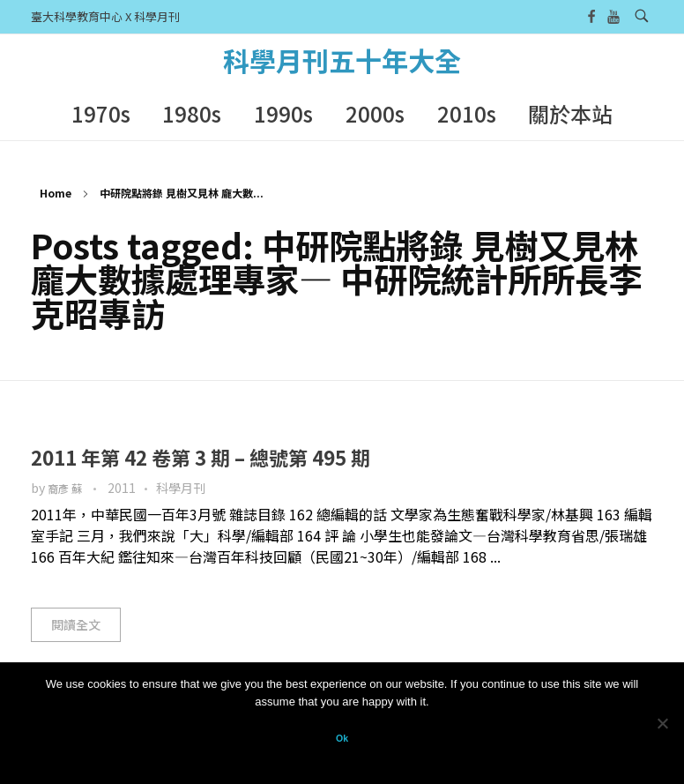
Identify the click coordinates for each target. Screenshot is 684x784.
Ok (342, 738)
